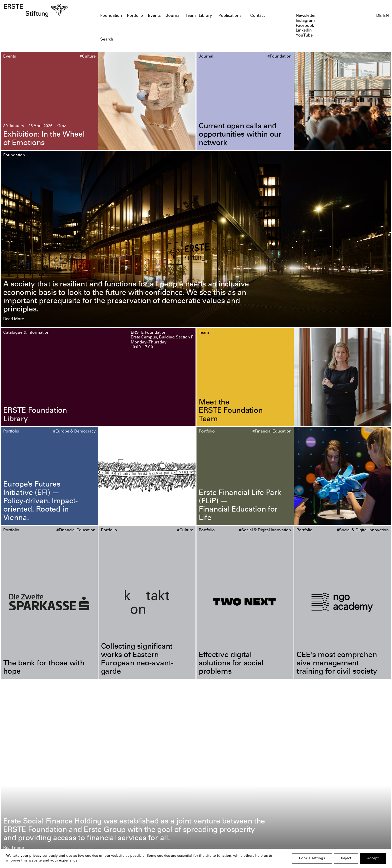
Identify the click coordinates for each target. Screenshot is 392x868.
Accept (373, 858)
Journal (173, 16)
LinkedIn (304, 31)
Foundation (111, 16)
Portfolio (135, 16)
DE (379, 16)
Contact (257, 16)
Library (205, 16)
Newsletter (306, 16)
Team (191, 16)
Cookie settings (312, 858)
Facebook (305, 26)
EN (386, 16)
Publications (230, 16)
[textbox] (165, 40)
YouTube (304, 36)
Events (154, 16)
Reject (346, 858)
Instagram (305, 21)
